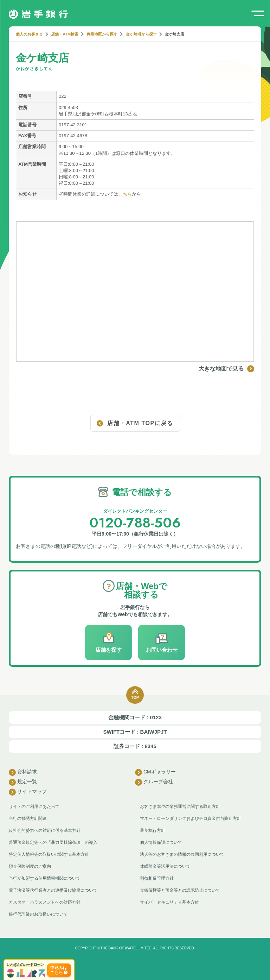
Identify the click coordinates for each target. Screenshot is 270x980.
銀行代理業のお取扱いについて (38, 914)
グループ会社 (154, 782)
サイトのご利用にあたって (34, 807)
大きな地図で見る (226, 369)
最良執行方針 (153, 830)
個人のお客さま (29, 34)
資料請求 (23, 772)
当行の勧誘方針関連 (28, 818)
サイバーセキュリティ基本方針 (169, 902)
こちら (125, 194)
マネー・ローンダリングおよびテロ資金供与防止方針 (191, 818)
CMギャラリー (155, 772)
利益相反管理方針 (157, 878)
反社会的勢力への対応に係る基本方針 (45, 830)
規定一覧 (23, 782)
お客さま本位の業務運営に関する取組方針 (180, 807)
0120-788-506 (135, 523)
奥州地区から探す (102, 34)
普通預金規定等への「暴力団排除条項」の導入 (53, 842)
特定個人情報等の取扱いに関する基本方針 (49, 854)
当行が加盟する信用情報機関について (45, 878)
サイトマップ (28, 792)
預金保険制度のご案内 (30, 866)
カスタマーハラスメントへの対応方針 (45, 902)
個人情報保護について (161, 842)
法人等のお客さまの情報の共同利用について (182, 854)
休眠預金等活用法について (165, 866)
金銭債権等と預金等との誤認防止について (180, 890)
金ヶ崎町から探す (141, 34)
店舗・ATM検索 (65, 34)
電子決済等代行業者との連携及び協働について (53, 890)
